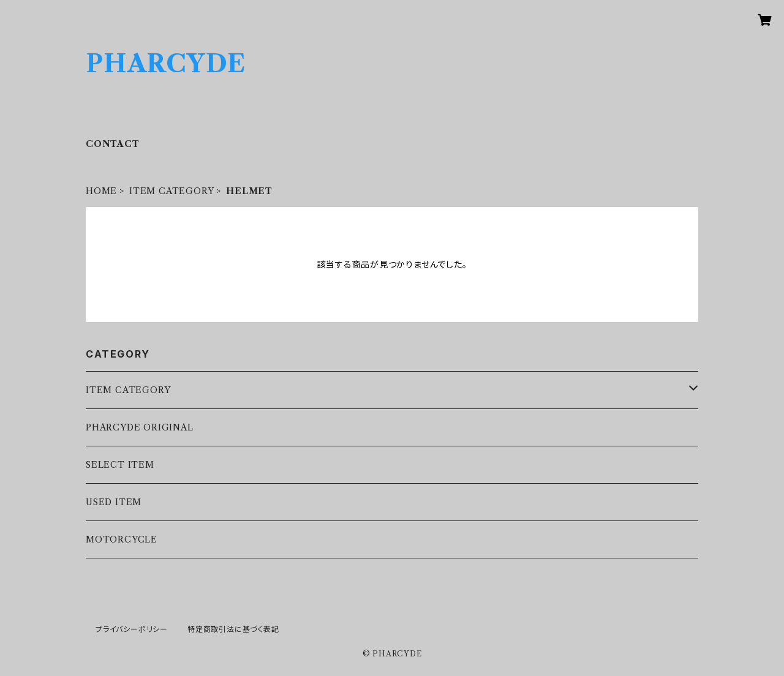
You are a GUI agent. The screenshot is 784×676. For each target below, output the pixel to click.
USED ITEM (114, 502)
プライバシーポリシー (132, 629)
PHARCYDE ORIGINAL (140, 427)
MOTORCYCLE (122, 539)
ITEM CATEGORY (171, 191)
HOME (101, 191)
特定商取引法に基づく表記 (233, 629)
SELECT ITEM (120, 465)
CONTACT (113, 144)
